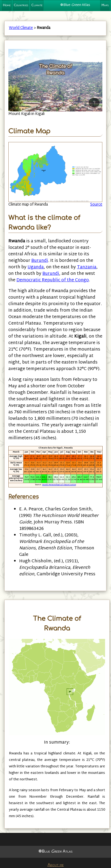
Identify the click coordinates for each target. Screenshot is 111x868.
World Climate (21, 28)
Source (96, 205)
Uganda (36, 267)
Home (7, 5)
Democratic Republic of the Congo (53, 280)
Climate (37, 5)
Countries (21, 5)
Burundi (40, 261)
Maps (105, 5)
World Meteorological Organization (59, 485)
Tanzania (87, 267)
